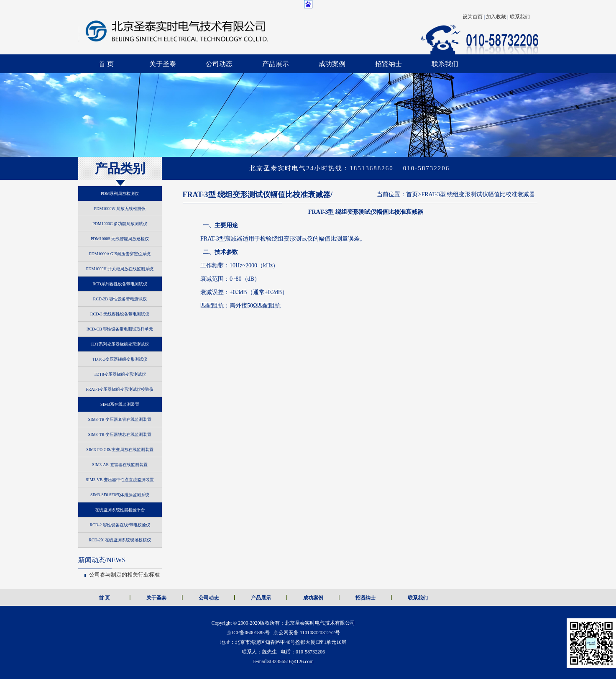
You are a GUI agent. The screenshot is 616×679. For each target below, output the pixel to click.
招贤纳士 (389, 64)
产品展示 (276, 64)
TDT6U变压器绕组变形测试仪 (120, 359)
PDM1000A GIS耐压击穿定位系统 (120, 254)
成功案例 (332, 64)
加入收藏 (496, 17)
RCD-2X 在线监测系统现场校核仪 (120, 540)
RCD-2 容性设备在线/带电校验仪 (120, 525)
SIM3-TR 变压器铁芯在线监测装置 (120, 434)
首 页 (106, 64)
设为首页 (473, 17)
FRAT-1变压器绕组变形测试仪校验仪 (120, 389)
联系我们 (520, 17)
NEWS (102, 560)
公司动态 (219, 64)
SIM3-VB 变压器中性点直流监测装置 (120, 480)
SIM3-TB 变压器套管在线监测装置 (120, 419)
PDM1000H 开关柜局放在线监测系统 (120, 269)
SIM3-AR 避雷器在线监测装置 (120, 465)
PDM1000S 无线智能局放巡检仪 (120, 239)
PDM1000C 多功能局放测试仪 (120, 224)
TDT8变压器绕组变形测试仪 (120, 374)
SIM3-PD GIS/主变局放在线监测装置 (120, 450)
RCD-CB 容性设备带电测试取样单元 (120, 329)
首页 (412, 194)
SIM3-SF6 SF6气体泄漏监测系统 (120, 495)
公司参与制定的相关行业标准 (124, 575)
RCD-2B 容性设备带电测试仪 (120, 299)
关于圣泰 (163, 64)
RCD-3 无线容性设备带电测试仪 (120, 314)
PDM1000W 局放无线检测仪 (120, 209)
